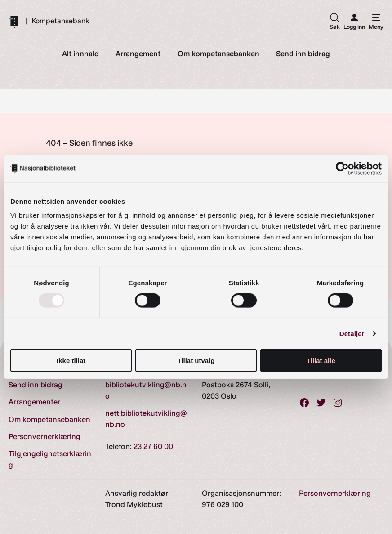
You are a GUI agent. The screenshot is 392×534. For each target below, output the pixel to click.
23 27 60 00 (153, 446)
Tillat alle (321, 361)
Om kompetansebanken (49, 419)
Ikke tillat (71, 361)
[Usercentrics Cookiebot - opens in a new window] (342, 168)
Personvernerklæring (45, 436)
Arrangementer (34, 402)
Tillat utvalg (196, 361)
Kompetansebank (60, 21)
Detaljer (352, 333)
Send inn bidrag (36, 385)
